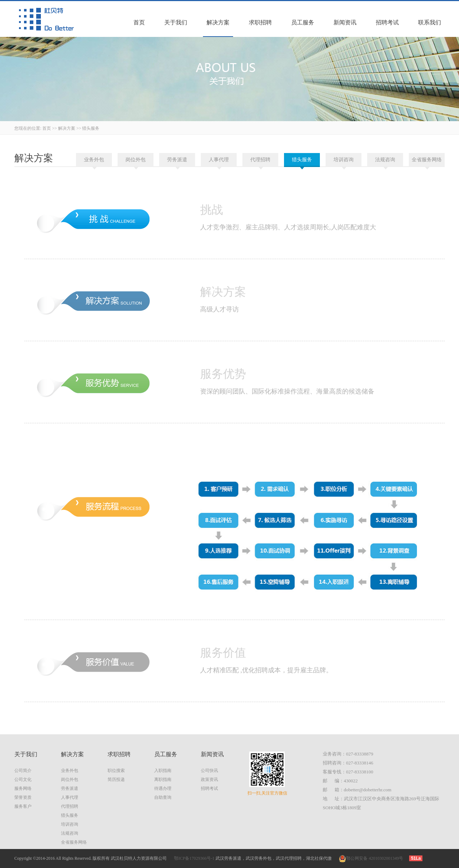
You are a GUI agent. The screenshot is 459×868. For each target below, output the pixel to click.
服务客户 (23, 806)
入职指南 (163, 771)
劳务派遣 (177, 160)
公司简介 (23, 771)
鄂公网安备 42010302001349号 (371, 858)
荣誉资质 (23, 797)
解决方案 (218, 22)
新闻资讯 (345, 22)
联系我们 (430, 22)
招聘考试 (387, 22)
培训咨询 (344, 160)
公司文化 (23, 779)
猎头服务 (91, 128)
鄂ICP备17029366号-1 (194, 858)
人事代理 (219, 160)
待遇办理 (163, 788)
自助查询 (163, 797)
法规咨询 (385, 160)
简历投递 (116, 779)
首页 (139, 22)
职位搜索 (116, 771)
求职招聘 (260, 22)
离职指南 (163, 779)
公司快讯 (209, 771)
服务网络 (23, 788)
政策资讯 (209, 779)
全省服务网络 (427, 160)
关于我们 (176, 22)
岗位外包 (136, 160)
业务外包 (94, 160)
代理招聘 (260, 160)
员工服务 (303, 22)
